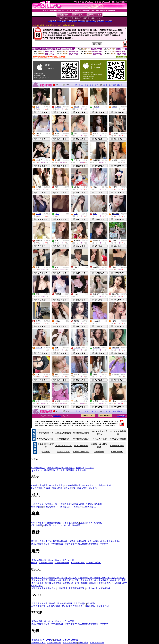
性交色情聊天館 (54, 643)
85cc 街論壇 (37, 507)
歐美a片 (58, 640)
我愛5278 (80, 468)
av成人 (64, 560)
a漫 (33, 525)
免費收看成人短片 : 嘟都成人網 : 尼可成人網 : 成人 (54, 578)
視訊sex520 (58, 525)
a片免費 (75, 640)
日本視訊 (91, 603)
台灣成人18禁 (37, 504)
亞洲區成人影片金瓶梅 (41, 541)
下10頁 (114, 85)
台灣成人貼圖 (78, 504)
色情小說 (47, 525)
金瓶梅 (96, 541)
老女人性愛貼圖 (81, 446)
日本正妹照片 (80, 603)
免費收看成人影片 (71, 580)
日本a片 (66, 640)
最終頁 (120, 85)
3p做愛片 (35, 470)
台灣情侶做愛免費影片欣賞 (44, 588)
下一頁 (108, 85)
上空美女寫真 (86, 523)
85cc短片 (78, 507)
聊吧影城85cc (49, 507)
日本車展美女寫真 (71, 523)
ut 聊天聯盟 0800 (62, 563)
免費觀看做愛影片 (77, 588)
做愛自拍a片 (92, 588)
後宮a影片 (91, 606)
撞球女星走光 (103, 606)
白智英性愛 (99, 452)
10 (104, 85)
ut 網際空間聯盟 (78, 563)
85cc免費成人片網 (45, 439)
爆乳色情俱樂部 (70, 643)
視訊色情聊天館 (38, 643)
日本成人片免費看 (39, 603)
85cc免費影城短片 (81, 439)
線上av (51, 560)
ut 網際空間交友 (94, 563)
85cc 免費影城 (89, 507)
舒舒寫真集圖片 (38, 523)
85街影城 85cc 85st (45, 433)
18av (57, 560)
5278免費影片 (68, 468)
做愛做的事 (81, 470)
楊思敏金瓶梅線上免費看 (64, 541)
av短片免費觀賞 (38, 606)
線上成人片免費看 (72, 525)
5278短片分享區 (54, 468)
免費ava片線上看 (39, 560)
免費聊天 (124, 107)
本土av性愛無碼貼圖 (40, 544)
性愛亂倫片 (57, 416)
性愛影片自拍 (63, 452)
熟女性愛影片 (71, 544)
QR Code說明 (122, 57)
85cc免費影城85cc (64, 507)
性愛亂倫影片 (117, 452)
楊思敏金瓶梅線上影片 (111, 541)
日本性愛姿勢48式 (63, 446)
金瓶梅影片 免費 (84, 541)
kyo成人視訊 (37, 488)
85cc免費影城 (63, 439)
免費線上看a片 (38, 640)
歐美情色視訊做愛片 (76, 606)
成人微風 (93, 488)
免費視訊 (47, 107)
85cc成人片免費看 (63, 433)
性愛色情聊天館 (97, 643)
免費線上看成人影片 (53, 488)
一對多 (105, 107)
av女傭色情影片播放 (56, 606)
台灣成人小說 (51, 504)
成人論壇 (68, 488)
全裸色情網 (83, 643)
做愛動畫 (70, 470)
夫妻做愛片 (62, 588)
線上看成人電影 (80, 488)
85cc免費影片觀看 (81, 433)
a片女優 (49, 640)
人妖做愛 (61, 470)
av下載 (71, 560)
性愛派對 (46, 452)
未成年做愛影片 (48, 470)
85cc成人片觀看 (100, 439)
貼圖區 (39, 525)
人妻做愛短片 (105, 588)
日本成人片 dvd (56, 603)
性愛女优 (104, 544)
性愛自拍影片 (57, 544)
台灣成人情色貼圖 (94, 504)
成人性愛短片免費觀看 (88, 544)
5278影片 (90, 468)
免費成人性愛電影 (81, 452)
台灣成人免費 (65, 504)
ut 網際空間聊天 (46, 563)
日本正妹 (68, 603)
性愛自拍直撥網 (117, 446)
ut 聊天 (34, 563)
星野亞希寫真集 (54, 523)
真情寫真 (98, 523)
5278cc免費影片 (38, 468)
